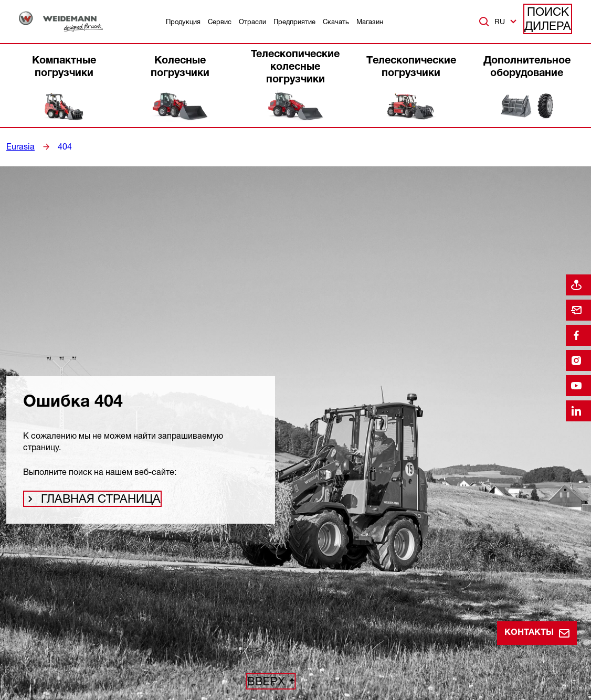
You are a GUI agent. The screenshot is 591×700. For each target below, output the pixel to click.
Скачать (336, 22)
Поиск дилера (548, 21)
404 (61, 146)
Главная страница (87, 502)
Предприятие (294, 22)
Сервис (220, 22)
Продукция (183, 22)
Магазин (370, 22)
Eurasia (19, 146)
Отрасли (252, 22)
